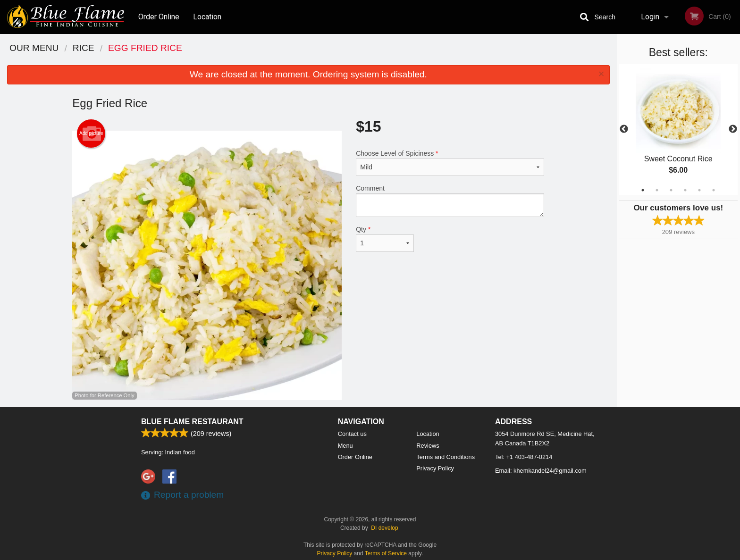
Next (733, 129)
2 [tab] (657, 190)
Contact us (352, 434)
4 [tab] (685, 190)
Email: (541, 471)
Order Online (159, 17)
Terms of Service (386, 553)
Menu (345, 446)
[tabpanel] (678, 129)
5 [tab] (699, 190)
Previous (624, 129)
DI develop (384, 528)
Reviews (428, 446)
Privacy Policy (435, 468)
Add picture (91, 134)
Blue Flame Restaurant (192, 422)
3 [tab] (671, 190)
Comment (450, 201)
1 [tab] (643, 190)
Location (207, 17)
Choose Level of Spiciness (450, 163)
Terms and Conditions (446, 457)
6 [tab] (714, 190)
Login (650, 17)
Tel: (524, 457)
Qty (385, 239)
